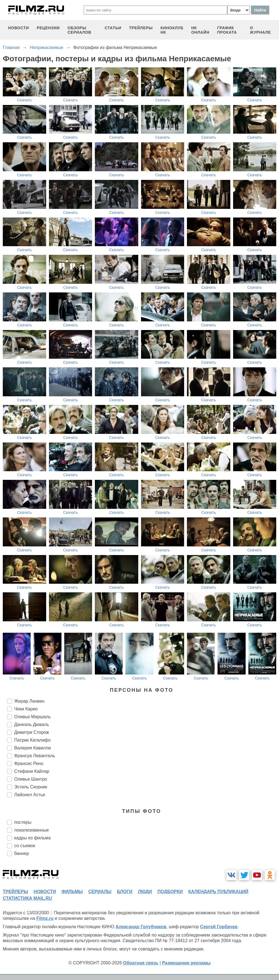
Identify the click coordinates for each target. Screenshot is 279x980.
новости (18, 28)
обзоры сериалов (80, 30)
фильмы (72, 892)
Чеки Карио (26, 709)
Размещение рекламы (186, 963)
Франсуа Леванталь (35, 756)
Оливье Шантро (31, 779)
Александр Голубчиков (141, 927)
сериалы (100, 892)
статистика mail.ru (27, 898)
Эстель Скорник (31, 787)
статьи (113, 28)
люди (145, 892)
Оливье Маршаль (32, 717)
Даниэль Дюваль (32, 724)
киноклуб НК (172, 30)
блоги (124, 892)
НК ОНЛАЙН (200, 30)
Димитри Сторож (32, 732)
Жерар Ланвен (29, 701)
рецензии (48, 28)
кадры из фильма (32, 838)
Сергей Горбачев (219, 927)
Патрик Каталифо (32, 740)
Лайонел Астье (30, 795)
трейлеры (141, 28)
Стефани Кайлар (32, 771)
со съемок (25, 846)
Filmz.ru (45, 918)
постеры (23, 822)
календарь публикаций (218, 892)
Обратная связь (141, 963)
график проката (227, 30)
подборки (170, 892)
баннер (22, 853)
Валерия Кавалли (33, 748)
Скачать (25, 100)
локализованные (31, 830)
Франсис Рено (29, 763)
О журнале (260, 30)
